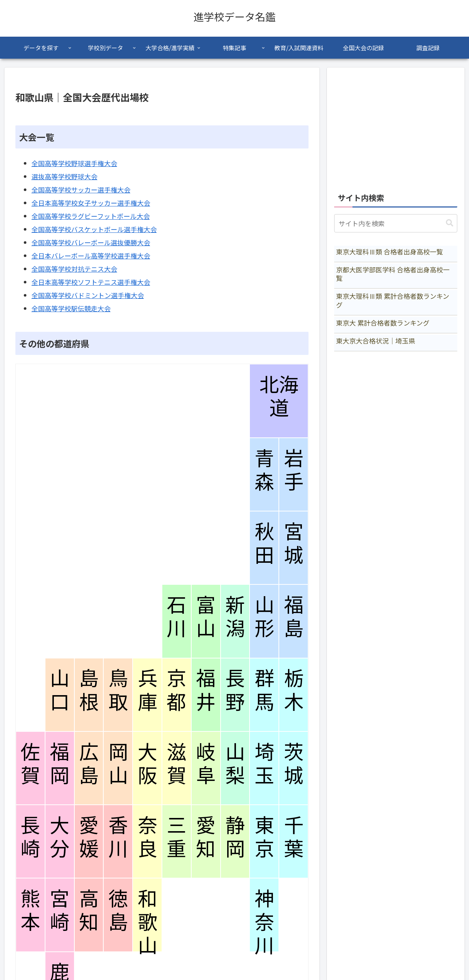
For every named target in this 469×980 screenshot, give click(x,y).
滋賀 (176, 764)
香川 (118, 837)
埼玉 (264, 764)
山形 (264, 617)
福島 (294, 617)
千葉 (294, 837)
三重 (176, 837)
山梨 (235, 764)
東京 (264, 837)
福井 (206, 690)
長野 (235, 690)
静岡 (235, 837)
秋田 (264, 543)
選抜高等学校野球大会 (64, 176)
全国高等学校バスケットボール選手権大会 (94, 229)
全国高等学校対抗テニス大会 (74, 269)
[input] (396, 223)
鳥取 (118, 690)
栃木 (294, 690)
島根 (89, 690)
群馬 (264, 690)
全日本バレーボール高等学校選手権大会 (91, 256)
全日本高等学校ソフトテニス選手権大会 (91, 282)
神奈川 (264, 922)
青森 (264, 470)
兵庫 (147, 690)
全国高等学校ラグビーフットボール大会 (91, 216)
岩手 (294, 470)
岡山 (118, 764)
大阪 (147, 764)
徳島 (118, 910)
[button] (450, 223)
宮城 (294, 543)
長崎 (30, 837)
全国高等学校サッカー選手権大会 (81, 190)
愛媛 (89, 837)
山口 (60, 690)
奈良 (147, 837)
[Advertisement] (396, 126)
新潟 (235, 617)
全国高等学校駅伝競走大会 (71, 308)
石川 (176, 617)
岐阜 (206, 764)
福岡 (60, 764)
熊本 (30, 910)
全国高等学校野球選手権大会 (74, 163)
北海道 (279, 396)
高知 (89, 910)
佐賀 (30, 764)
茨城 (294, 764)
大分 (60, 837)
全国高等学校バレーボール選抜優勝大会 (91, 242)
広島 (89, 764)
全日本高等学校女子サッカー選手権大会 (91, 203)
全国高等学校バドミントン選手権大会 (88, 295)
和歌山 (147, 922)
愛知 (206, 837)
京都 (176, 690)
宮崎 (60, 910)
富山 (206, 617)
